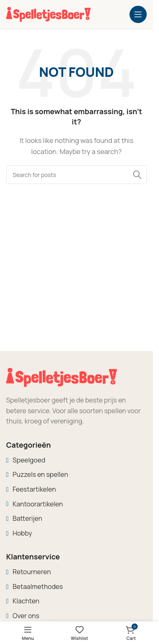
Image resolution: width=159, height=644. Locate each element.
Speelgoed (29, 460)
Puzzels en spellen (40, 474)
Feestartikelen (34, 489)
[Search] (76, 175)
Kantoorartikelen (38, 504)
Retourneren (32, 572)
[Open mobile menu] (138, 14)
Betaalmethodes (38, 586)
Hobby (22, 533)
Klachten (26, 601)
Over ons (26, 616)
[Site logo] (48, 14)
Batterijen (27, 518)
